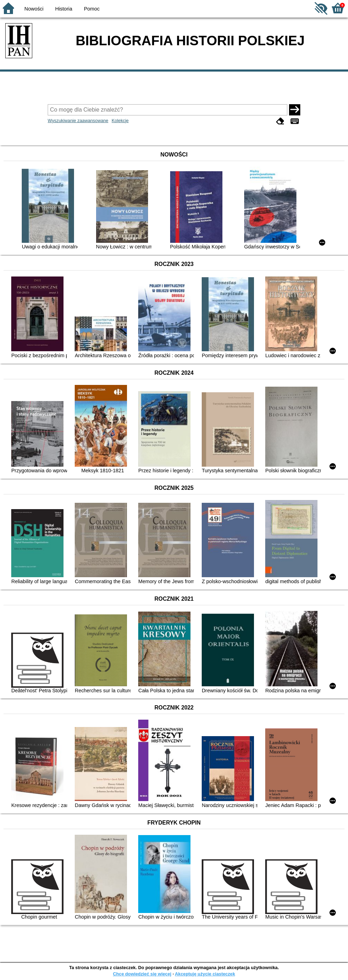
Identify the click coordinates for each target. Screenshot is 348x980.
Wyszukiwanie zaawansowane (78, 121)
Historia (64, 9)
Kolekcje (120, 121)
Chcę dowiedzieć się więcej (142, 974)
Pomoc (92, 9)
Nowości (34, 9)
